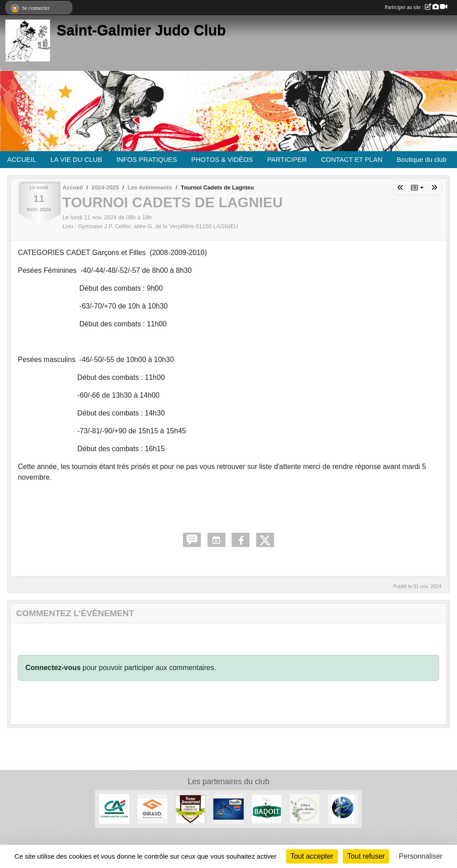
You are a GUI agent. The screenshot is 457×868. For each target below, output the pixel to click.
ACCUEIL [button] (22, 159)
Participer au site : (416, 7)
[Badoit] (267, 808)
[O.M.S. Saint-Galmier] (343, 808)
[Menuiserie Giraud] (152, 808)
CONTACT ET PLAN (352, 159)
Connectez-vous (53, 668)
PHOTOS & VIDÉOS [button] (222, 159)
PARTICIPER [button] (287, 159)
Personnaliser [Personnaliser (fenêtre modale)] (421, 856)
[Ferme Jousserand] (190, 808)
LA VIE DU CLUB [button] (76, 159)
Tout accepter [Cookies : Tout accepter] (312, 856)
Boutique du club (422, 159)
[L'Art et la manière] (305, 808)
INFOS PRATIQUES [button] (147, 159)
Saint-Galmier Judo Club (141, 30)
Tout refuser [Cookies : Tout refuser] (366, 856)
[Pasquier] (228, 808)
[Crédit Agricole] (114, 808)
